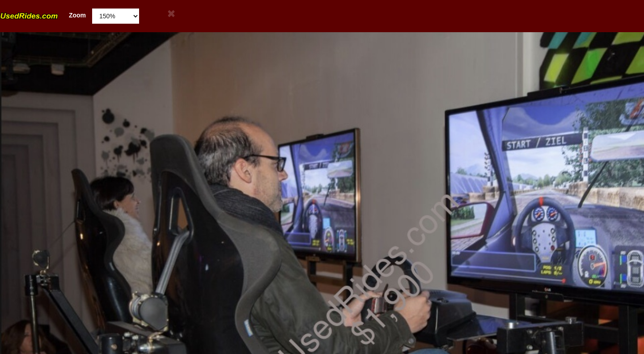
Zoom (43, 15)
